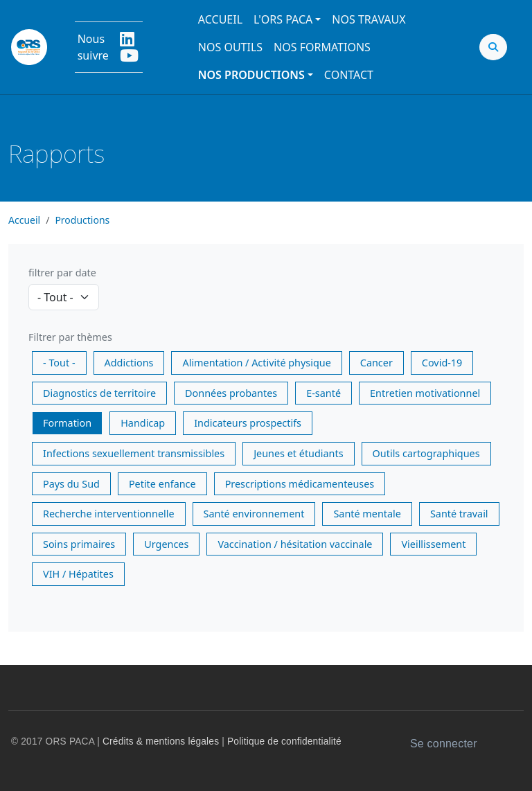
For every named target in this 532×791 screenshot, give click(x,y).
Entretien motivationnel (425, 393)
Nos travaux (369, 19)
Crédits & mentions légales (161, 741)
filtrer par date (62, 273)
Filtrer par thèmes (70, 337)
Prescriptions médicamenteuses (300, 484)
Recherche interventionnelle (109, 514)
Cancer (376, 363)
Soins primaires (79, 544)
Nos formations (322, 47)
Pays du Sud (71, 484)
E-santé (323, 393)
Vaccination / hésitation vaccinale (295, 544)
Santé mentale (367, 514)
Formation (67, 423)
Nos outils (230, 47)
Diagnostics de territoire (99, 393)
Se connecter (444, 744)
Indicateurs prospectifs (248, 423)
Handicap (143, 423)
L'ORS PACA (283, 19)
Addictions (129, 363)
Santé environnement (254, 514)
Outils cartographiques (426, 453)
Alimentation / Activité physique (256, 363)
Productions (82, 220)
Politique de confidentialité (284, 741)
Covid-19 (442, 363)
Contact (349, 75)
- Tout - (59, 363)
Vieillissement (433, 544)
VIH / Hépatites (78, 574)
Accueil (220, 19)
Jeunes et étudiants (298, 453)
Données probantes (231, 393)
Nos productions (251, 75)
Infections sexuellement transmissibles (134, 453)
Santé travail (459, 514)
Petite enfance (162, 484)
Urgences (166, 544)
